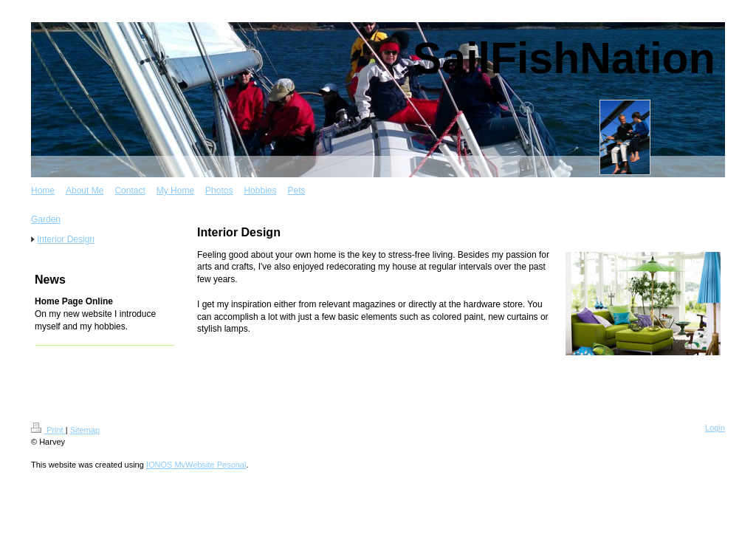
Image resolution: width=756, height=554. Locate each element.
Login (715, 428)
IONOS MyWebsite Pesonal (196, 465)
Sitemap (85, 430)
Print (48, 430)
